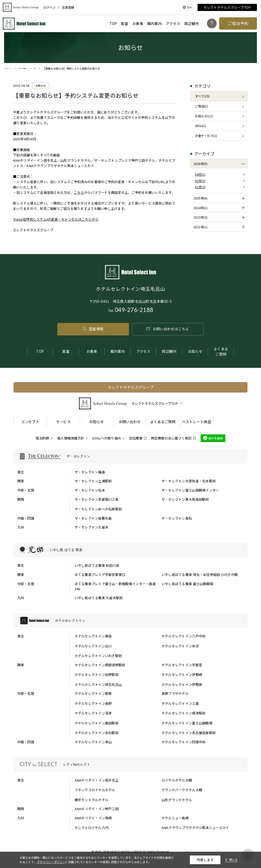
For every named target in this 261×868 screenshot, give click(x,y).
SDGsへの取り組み (107, 438)
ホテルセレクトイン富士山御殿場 (187, 723)
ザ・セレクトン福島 (90, 472)
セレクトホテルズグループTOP (227, 7)
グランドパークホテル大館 (182, 790)
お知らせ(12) (204, 116)
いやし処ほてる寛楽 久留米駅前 (99, 598)
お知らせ (195, 351)
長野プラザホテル (175, 693)
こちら (79, 192)
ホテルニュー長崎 (175, 818)
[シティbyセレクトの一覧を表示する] (131, 764)
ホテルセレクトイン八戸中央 (184, 636)
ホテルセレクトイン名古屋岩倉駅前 (189, 733)
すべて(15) (202, 96)
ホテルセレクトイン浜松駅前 (97, 733)
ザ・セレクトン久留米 (92, 527)
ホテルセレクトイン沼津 (93, 713)
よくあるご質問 (221, 351)
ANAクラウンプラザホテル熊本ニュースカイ (195, 828)
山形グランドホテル (177, 800)
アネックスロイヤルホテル (95, 790)
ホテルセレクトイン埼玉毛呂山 (98, 684)
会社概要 (136, 438)
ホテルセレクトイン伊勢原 (182, 684)
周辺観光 (192, 23)
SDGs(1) (201, 126)
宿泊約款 (42, 438)
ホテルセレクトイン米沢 (180, 646)
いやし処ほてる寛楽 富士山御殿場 (187, 584)
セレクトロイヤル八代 (92, 828)
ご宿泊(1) (201, 106)
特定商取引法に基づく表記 (171, 438)
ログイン (49, 7)
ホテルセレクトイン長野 (93, 703)
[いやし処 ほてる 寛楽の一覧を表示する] (131, 550)
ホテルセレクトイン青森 (93, 636)
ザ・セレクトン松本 (90, 490)
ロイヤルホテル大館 (177, 780)
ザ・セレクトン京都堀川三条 (97, 499)
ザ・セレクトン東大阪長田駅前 (185, 499)
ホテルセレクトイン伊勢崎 (182, 675)
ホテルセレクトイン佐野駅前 (97, 675)
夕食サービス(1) (206, 136)
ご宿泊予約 (238, 23)
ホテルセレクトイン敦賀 (93, 693)
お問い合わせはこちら (168, 329)
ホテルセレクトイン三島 (180, 703)
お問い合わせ (130, 422)
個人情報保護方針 (71, 438)
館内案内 (155, 23)
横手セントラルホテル (92, 800)
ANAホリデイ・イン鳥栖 (93, 818)
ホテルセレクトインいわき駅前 (98, 656)
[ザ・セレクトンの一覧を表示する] (131, 456)
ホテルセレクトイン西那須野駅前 (100, 665)
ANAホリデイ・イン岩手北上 (97, 780)
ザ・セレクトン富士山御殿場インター (190, 490)
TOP (113, 23)
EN (190, 7)
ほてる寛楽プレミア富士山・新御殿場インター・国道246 (115, 586)
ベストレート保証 (197, 422)
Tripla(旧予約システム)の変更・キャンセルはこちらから (56, 219)
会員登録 (68, 7)
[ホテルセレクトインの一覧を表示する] (131, 621)
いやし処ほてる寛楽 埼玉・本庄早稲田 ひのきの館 (200, 575)
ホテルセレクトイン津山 (93, 742)
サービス (63, 422)
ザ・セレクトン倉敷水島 (93, 518)
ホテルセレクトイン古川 (93, 646)
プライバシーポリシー (51, 862)
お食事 (138, 23)
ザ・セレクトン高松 (177, 518)
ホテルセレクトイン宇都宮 (182, 665)
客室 (125, 23)
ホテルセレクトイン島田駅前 (97, 723)
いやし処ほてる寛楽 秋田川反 (97, 565)
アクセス (173, 23)
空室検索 (93, 329)
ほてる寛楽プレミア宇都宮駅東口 (100, 575)
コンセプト (30, 422)
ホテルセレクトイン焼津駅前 (184, 713)
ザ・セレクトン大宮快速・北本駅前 (189, 481)
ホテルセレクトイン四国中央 (184, 742)
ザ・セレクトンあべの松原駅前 (98, 509)
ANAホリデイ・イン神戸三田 (97, 809)
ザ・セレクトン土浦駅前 (93, 481)
